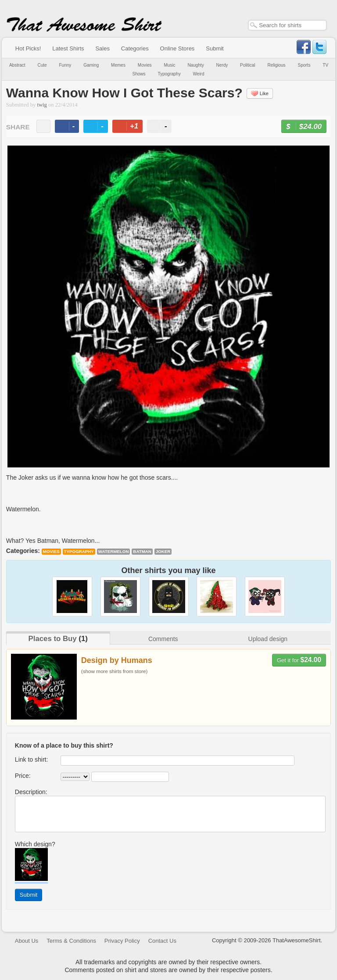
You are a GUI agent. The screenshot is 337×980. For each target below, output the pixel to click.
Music (169, 65)
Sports (304, 65)
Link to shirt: (31, 759)
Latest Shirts (68, 48)
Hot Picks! (28, 48)
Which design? (35, 844)
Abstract (17, 65)
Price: (23, 776)
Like (260, 93)
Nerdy (222, 65)
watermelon (114, 551)
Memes (118, 65)
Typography (169, 74)
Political (247, 65)
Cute (42, 65)
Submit (215, 48)
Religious (276, 65)
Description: (31, 792)
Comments (163, 639)
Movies (145, 65)
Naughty (195, 65)
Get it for (299, 660)
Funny (65, 65)
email (43, 126)
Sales (102, 48)
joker (163, 551)
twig (42, 105)
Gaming (91, 65)
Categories (135, 48)
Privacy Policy (122, 941)
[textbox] (287, 25)
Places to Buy (53, 639)
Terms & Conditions (71, 941)
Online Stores (177, 48)
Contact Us (162, 941)
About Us (27, 941)
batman (142, 551)
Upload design (268, 639)
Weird (199, 74)
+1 (131, 127)
